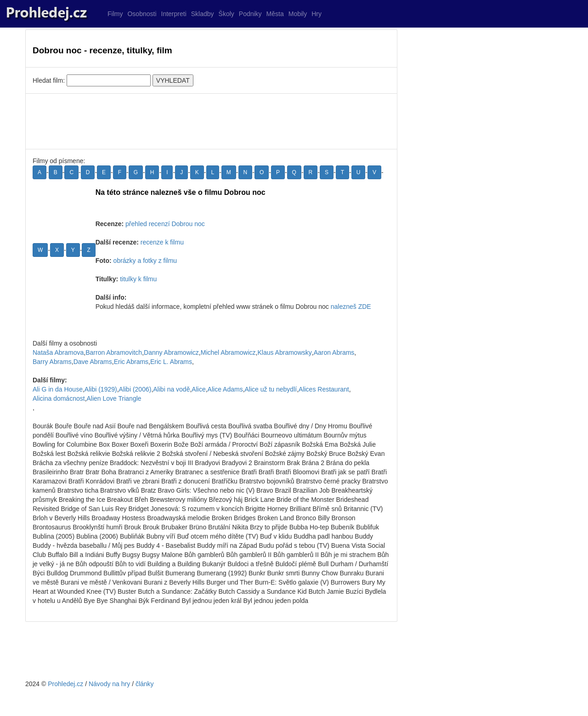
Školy (226, 14)
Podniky (250, 14)
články (145, 684)
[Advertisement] (211, 121)
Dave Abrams (93, 362)
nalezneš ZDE (351, 307)
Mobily (298, 14)
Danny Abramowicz (171, 352)
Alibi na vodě (171, 389)
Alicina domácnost (59, 398)
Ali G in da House (58, 389)
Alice (198, 389)
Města (275, 14)
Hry (317, 14)
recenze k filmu (162, 242)
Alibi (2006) (135, 389)
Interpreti (174, 14)
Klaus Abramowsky (284, 352)
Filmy (115, 14)
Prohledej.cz (65, 684)
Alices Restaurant (324, 389)
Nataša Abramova (58, 352)
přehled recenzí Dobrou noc (165, 224)
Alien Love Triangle (114, 398)
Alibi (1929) (101, 389)
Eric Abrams (131, 362)
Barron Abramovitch (114, 352)
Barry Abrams (52, 362)
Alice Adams (225, 389)
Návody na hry (109, 684)
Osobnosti (142, 14)
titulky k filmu (138, 279)
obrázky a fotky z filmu (145, 261)
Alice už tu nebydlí (271, 389)
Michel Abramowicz (228, 352)
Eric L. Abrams (171, 362)
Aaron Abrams (334, 352)
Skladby (203, 14)
